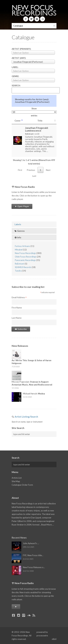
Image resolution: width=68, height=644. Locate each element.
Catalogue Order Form (22, 485)
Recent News (19, 538)
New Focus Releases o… (34, 567)
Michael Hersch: (34, 394)
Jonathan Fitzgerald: (37, 129)
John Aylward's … (31, 543)
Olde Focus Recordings (26, 257)
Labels (18, 224)
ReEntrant (20, 264)
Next (48, 170)
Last (34, 176)
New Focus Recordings (25, 253)
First (20, 170)
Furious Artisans (22, 246)
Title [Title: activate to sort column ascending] (40, 121)
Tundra (18, 271)
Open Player (22, 206)
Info (18, 237)
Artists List (17, 478)
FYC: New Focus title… (33, 555)
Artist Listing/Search (26, 417)
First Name (17, 308)
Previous (31, 170)
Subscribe (21, 329)
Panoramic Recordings (25, 260)
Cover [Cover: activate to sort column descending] (18, 121)
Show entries (34, 112)
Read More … (47, 525)
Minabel (19, 250)
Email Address (19, 298)
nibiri (54, 639)
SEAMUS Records (23, 267)
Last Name (17, 318)
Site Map (16, 481)
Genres (20, 231)
